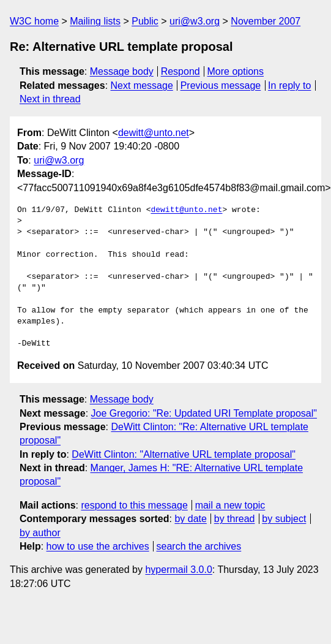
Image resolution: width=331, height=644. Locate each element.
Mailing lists (95, 21)
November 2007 (266, 21)
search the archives (199, 546)
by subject (284, 519)
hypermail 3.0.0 (178, 570)
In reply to (289, 85)
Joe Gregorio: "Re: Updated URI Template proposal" (204, 413)
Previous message (221, 85)
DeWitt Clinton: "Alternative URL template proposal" (184, 454)
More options (236, 71)
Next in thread (50, 99)
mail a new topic (230, 505)
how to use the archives (98, 546)
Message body (122, 71)
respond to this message (134, 505)
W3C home (34, 21)
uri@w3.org (195, 21)
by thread (235, 519)
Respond (180, 71)
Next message (142, 85)
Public (145, 21)
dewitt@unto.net (154, 133)
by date (190, 519)
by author (40, 533)
